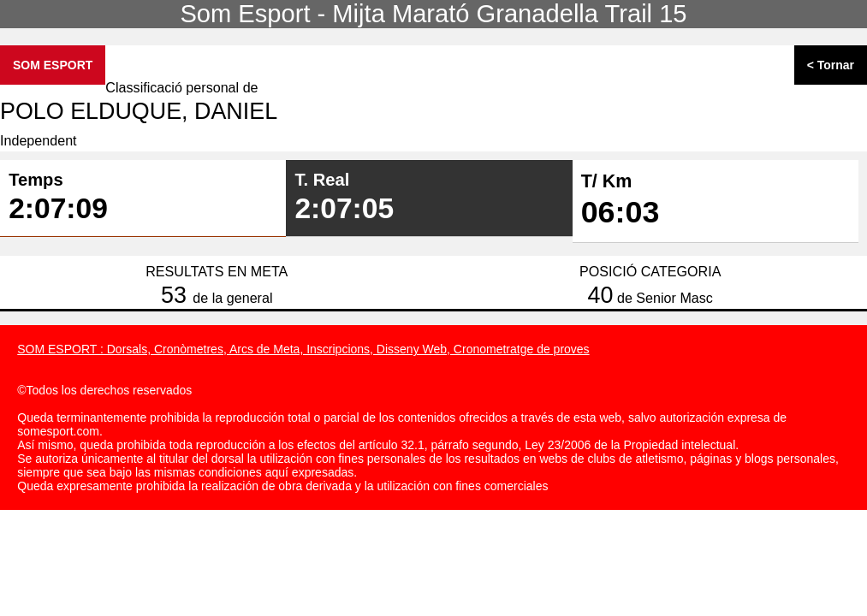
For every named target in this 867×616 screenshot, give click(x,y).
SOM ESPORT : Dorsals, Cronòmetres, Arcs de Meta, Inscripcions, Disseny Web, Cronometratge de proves (303, 349)
